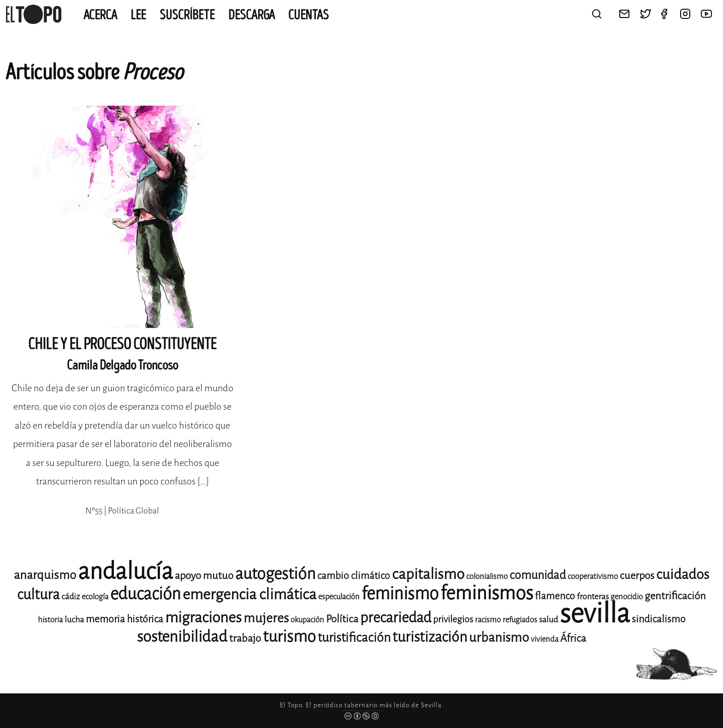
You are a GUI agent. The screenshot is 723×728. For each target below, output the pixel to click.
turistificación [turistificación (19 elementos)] (354, 638)
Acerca (100, 15)
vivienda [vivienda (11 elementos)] (545, 639)
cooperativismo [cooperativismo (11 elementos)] (593, 576)
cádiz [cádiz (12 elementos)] (71, 597)
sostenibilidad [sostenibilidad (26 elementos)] (182, 637)
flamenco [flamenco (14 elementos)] (555, 596)
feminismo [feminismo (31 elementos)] (400, 594)
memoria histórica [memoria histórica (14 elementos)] (124, 619)
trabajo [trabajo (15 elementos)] (245, 638)
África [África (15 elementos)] (573, 638)
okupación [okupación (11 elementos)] (307, 620)
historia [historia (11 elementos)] (50, 620)
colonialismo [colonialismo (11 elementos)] (487, 576)
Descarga (252, 15)
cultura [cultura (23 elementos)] (38, 594)
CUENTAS (308, 15)
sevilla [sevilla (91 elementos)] (595, 613)
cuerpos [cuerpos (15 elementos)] (637, 576)
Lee (138, 15)
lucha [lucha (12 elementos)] (74, 620)
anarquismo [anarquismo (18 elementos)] (45, 575)
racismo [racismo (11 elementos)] (488, 620)
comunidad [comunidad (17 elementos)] (538, 575)
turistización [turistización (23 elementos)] (430, 637)
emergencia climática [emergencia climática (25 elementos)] (249, 594)
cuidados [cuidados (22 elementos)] (683, 574)
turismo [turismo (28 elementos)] (289, 636)
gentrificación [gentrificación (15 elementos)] (675, 596)
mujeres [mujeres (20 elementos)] (266, 618)
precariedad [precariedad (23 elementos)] (396, 618)
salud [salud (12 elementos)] (548, 620)
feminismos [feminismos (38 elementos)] (487, 593)
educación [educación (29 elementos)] (145, 594)
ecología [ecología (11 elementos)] (95, 597)
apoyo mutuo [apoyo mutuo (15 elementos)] (204, 576)
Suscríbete (187, 15)
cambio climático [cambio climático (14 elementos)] (354, 576)
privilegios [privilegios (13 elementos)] (453, 619)
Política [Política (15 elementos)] (342, 619)
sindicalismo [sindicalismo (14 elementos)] (659, 619)
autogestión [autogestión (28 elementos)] (275, 574)
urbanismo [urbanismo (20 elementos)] (499, 637)
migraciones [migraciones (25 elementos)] (203, 618)
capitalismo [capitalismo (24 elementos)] (428, 574)
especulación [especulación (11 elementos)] (339, 597)
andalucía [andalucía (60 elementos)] (125, 571)
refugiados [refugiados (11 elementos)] (520, 620)
